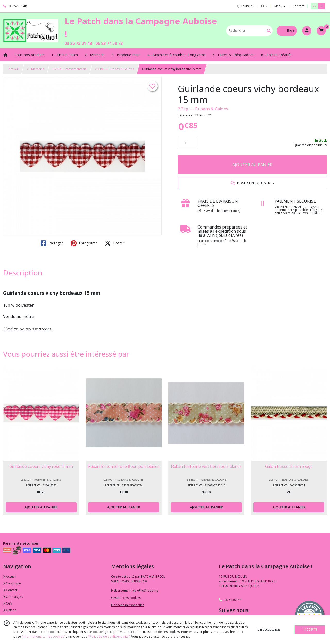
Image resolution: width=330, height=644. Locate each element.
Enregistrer (84, 243)
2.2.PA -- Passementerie (69, 69)
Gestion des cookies (126, 598)
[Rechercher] (269, 31)
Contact (298, 6)
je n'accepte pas (269, 629)
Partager (52, 243)
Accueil (13, 69)
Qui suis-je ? (13, 597)
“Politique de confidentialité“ (109, 636)
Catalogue (12, 583)
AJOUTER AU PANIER (252, 165)
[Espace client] (307, 31)
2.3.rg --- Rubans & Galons (203, 109)
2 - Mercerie (35, 69)
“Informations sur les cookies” (43, 636)
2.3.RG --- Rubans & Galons (114, 69)
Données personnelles (128, 605)
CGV (8, 603)
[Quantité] (188, 143)
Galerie (10, 610)
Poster (114, 243)
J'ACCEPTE (310, 629)
